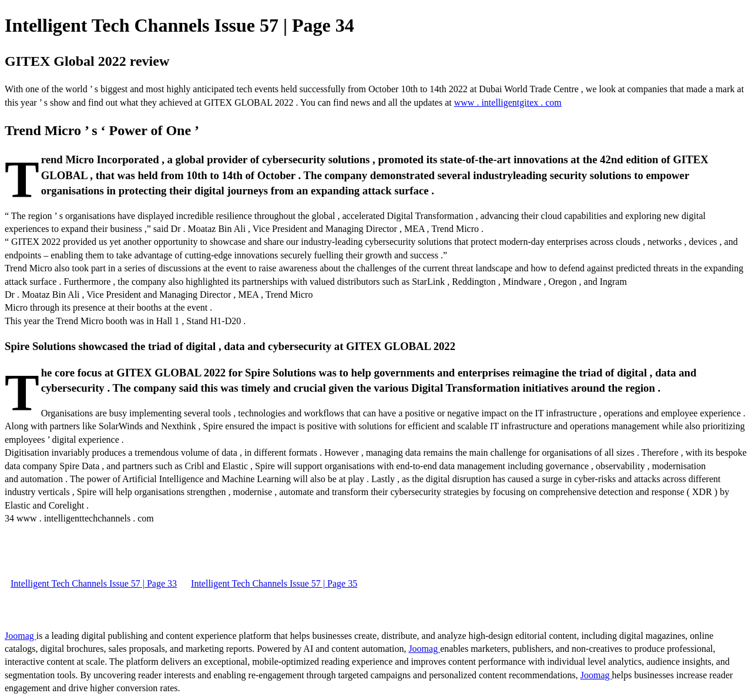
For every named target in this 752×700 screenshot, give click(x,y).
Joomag (21, 636)
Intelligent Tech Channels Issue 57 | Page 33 (94, 583)
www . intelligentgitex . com (508, 102)
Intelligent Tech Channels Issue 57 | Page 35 (274, 583)
